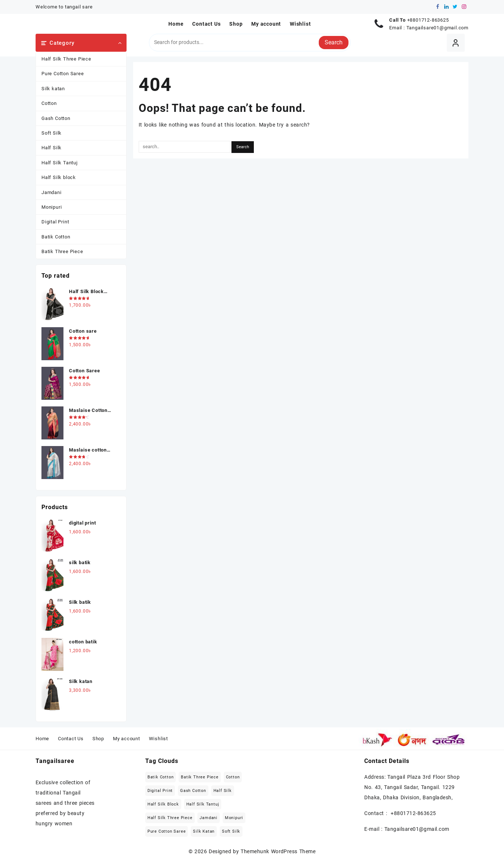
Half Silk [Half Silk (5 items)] (223, 791)
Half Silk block (59, 177)
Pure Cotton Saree (63, 74)
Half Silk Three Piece (66, 59)
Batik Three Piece (62, 251)
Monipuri (52, 207)
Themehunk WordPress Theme (278, 851)
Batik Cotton (56, 237)
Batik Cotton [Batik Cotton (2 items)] (161, 777)
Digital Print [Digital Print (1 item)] (160, 791)
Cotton (49, 103)
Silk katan (53, 89)
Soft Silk (52, 133)
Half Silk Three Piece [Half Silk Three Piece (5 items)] (170, 818)
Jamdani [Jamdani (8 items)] (209, 818)
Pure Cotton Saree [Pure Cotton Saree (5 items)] (167, 831)
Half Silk (52, 148)
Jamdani (52, 192)
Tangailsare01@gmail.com (437, 28)
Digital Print (55, 222)
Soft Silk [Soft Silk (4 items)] (231, 831)
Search (334, 42)
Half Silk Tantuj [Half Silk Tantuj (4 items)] (203, 804)
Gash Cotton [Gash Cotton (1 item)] (193, 791)
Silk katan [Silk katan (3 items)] (204, 831)
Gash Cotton (56, 118)
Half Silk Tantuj (60, 163)
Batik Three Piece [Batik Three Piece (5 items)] (200, 777)
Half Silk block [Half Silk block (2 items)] (163, 804)
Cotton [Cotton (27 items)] (233, 777)
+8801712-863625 (428, 20)
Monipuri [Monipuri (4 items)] (234, 818)
